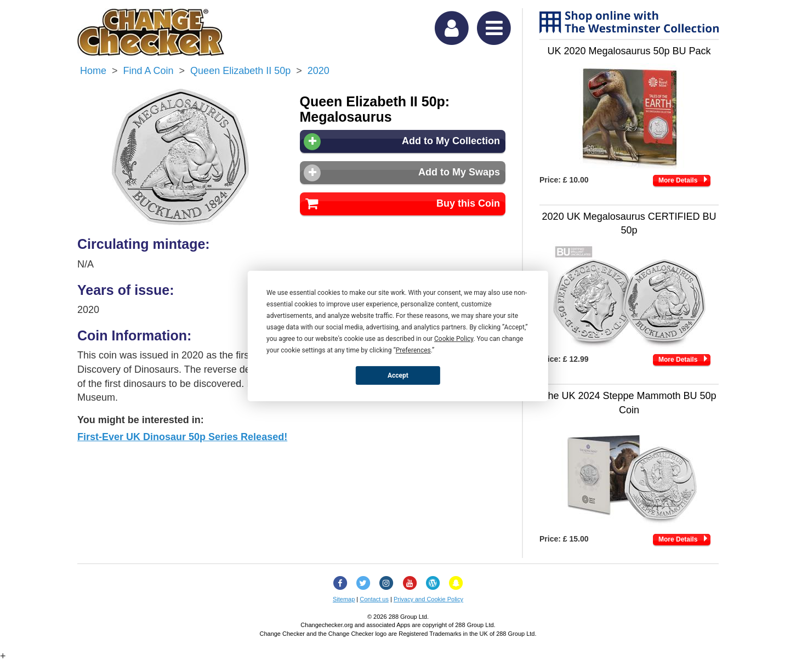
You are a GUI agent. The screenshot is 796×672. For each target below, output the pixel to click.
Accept (398, 375)
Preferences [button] (413, 350)
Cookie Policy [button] (454, 339)
